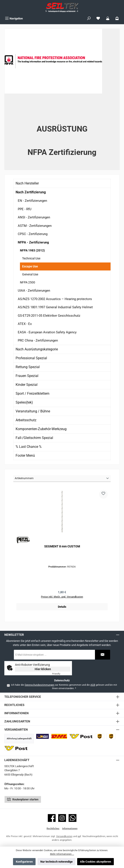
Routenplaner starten (23, 799)
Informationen (70, 829)
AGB (93, 685)
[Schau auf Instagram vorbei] (62, 818)
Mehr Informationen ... (62, 854)
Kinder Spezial (27, 385)
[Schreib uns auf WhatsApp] (73, 818)
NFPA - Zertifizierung (33, 242)
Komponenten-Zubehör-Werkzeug (41, 429)
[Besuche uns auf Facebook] (52, 818)
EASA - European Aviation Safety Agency (47, 332)
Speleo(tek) (24, 402)
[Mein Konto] (108, 18)
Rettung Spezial (28, 367)
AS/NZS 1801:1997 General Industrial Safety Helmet (55, 307)
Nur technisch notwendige (56, 862)
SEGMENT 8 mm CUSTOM (62, 546)
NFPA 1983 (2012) (32, 250)
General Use (30, 274)
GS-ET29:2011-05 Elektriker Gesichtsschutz (49, 316)
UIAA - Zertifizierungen (34, 291)
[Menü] (14, 18)
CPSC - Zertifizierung (33, 234)
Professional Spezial (31, 358)
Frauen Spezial (27, 376)
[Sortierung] (62, 479)
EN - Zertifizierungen (32, 201)
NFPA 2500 (28, 282)
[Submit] (103, 655)
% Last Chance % (29, 447)
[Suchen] (89, 18)
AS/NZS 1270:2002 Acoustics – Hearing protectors (55, 299)
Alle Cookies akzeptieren (95, 862)
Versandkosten (64, 836)
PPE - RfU (25, 209)
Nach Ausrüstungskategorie (37, 349)
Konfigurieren (24, 862)
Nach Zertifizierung (31, 192)
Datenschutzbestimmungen (40, 685)
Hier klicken (43, 669)
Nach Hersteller (27, 183)
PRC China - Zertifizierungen (38, 340)
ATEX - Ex (25, 324)
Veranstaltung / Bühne (33, 411)
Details (62, 607)
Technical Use (31, 258)
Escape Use (30, 266)
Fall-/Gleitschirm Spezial (34, 438)
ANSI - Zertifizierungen (34, 217)
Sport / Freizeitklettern (33, 393)
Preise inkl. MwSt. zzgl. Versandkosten (62, 597)
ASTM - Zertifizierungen (35, 226)
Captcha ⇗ (61, 674)
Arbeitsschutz (26, 420)
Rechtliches (53, 829)
